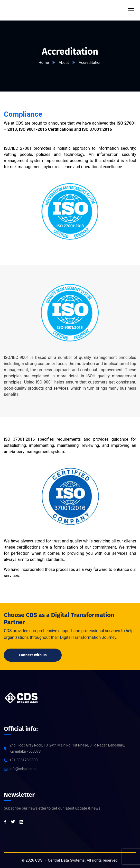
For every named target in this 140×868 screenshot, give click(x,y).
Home (44, 63)
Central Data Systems (66, 860)
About (64, 63)
